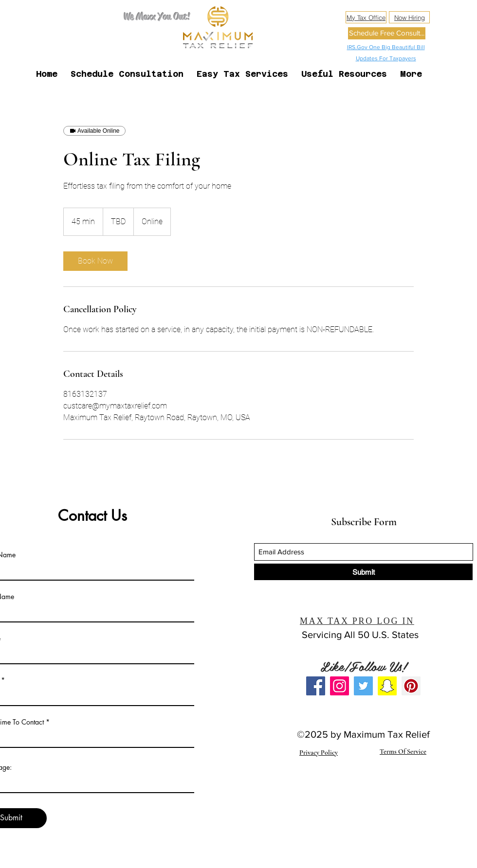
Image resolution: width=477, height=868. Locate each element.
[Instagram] (339, 686)
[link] (95, 261)
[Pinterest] (411, 686)
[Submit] (363, 572)
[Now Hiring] (409, 17)
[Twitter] (363, 686)
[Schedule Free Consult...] (387, 33)
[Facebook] (316, 686)
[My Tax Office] (366, 17)
